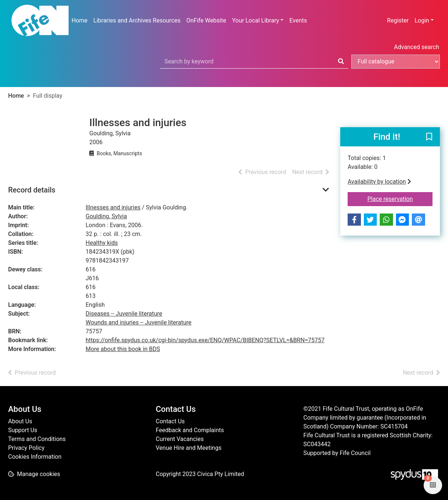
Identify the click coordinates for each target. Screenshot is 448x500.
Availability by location (379, 182)
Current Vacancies (180, 439)
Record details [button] (32, 190)
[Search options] (396, 62)
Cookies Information (35, 457)
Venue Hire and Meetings (189, 448)
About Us (20, 421)
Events (298, 20)
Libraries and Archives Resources (137, 20)
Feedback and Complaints (190, 430)
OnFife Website (206, 20)
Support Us (23, 430)
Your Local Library (256, 20)
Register (398, 20)
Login (422, 20)
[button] (429, 137)
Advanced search (417, 47)
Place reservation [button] (400, 198)
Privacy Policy (26, 448)
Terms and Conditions (37, 439)
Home (80, 20)
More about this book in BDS (123, 349)
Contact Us (170, 421)
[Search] (341, 62)
